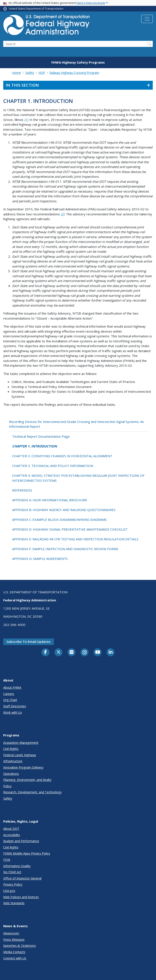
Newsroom (11, 933)
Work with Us (13, 712)
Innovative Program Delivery (23, 767)
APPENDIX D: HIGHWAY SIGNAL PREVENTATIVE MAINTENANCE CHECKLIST (70, 529)
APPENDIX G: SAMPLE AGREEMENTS (40, 559)
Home (16, 73)
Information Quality (17, 866)
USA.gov (9, 891)
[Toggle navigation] (147, 19)
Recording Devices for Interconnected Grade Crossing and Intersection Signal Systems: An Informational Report (76, 424)
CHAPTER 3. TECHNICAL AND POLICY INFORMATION (53, 466)
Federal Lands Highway (20, 755)
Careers (9, 694)
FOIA (7, 860)
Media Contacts (14, 952)
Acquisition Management (21, 743)
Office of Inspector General (22, 878)
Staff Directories (15, 706)
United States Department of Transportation (36, 9)
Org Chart (10, 700)
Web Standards (14, 903)
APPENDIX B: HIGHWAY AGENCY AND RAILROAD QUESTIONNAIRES (64, 510)
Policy (7, 786)
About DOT (11, 829)
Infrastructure (13, 761)
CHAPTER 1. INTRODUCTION (34, 446)
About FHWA (12, 687)
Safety (30, 73)
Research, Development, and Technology (32, 792)
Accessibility (12, 835)
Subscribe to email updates (29, 642)
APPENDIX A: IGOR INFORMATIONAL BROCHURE (50, 500)
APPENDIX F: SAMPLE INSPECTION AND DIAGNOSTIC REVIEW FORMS (65, 549)
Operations (11, 774)
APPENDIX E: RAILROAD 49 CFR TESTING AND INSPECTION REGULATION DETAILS (75, 539)
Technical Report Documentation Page (41, 436)
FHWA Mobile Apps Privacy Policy (27, 853)
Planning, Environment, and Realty (27, 780)
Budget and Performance (21, 841)
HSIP (42, 73)
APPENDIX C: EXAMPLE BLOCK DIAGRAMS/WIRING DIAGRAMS (59, 520)
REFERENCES (22, 490)
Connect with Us (15, 958)
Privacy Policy (13, 884)
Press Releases (14, 940)
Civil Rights (11, 749)
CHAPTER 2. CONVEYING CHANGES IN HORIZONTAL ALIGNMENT (62, 456)
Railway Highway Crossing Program (74, 73)
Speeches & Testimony (20, 946)
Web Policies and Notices (21, 897)
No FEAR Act (12, 872)
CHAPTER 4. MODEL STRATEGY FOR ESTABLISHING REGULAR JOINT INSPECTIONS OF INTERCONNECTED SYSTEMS (78, 478)
